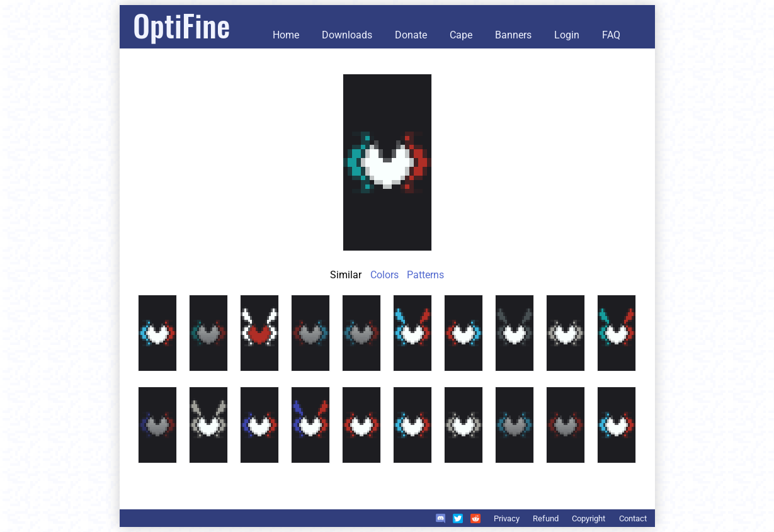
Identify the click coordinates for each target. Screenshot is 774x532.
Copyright (589, 518)
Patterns (425, 275)
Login (567, 35)
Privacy (507, 518)
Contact (633, 518)
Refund (546, 518)
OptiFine (181, 25)
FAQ (611, 35)
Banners (513, 35)
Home (286, 35)
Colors (384, 275)
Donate (411, 35)
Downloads (347, 35)
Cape (461, 35)
